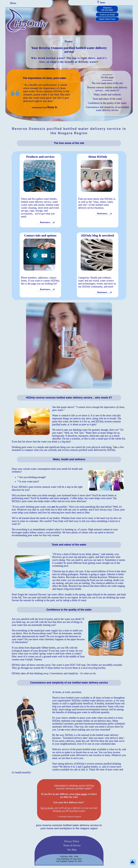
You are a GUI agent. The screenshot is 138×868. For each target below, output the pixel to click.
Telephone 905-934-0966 (107, 9)
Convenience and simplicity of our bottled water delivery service (107, 109)
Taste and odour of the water (107, 99)
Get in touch (47, 808)
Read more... (46, 222)
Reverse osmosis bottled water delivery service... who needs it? (107, 89)
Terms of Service (72, 845)
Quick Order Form (107, 19)
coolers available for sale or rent (69, 769)
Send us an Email (107, 15)
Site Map (72, 850)
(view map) (81, 794)
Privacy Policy (72, 841)
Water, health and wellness (107, 95)
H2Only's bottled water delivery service (92, 701)
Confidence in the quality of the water (107, 103)
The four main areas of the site (107, 83)
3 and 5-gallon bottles (87, 767)
